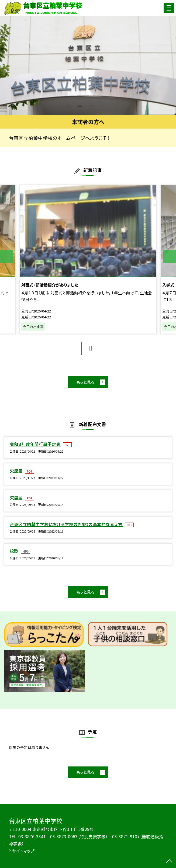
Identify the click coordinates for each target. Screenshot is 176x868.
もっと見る (85, 382)
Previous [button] (7, 257)
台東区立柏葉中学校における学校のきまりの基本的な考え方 (67, 524)
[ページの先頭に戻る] (169, 862)
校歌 (15, 551)
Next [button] (169, 257)
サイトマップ (23, 851)
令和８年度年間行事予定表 (36, 444)
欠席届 (17, 471)
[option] (88, 65)
